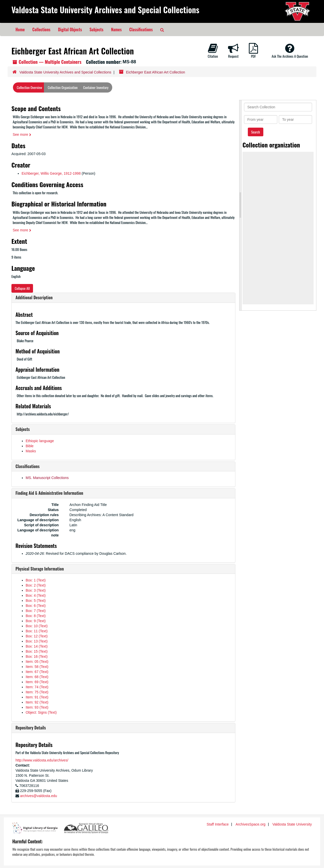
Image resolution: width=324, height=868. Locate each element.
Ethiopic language (40, 441)
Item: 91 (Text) (37, 697)
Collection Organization (63, 87)
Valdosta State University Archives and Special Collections (105, 10)
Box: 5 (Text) (36, 601)
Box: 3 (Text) (36, 590)
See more (22, 134)
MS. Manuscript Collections (47, 478)
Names (116, 29)
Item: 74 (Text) (37, 687)
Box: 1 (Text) (36, 580)
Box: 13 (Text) (37, 641)
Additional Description (34, 297)
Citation (213, 51)
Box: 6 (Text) (36, 606)
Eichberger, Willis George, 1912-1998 (51, 173)
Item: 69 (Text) (37, 682)
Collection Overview (29, 87)
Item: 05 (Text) (37, 662)
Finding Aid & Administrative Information (49, 493)
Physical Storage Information (40, 569)
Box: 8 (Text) (36, 616)
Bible (30, 446)
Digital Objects (70, 29)
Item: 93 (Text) (37, 707)
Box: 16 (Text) (37, 656)
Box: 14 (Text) (37, 646)
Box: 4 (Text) (36, 595)
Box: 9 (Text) (36, 621)
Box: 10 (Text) (37, 626)
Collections (41, 29)
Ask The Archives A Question (290, 51)
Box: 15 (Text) (37, 651)
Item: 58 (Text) (37, 667)
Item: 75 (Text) (37, 692)
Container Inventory (96, 87)
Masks (31, 451)
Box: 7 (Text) (36, 611)
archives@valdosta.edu (39, 796)
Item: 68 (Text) (37, 677)
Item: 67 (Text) (37, 672)
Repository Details (31, 728)
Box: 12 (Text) (37, 636)
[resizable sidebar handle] (240, 205)
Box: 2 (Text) (36, 585)
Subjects (97, 29)
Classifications (141, 29)
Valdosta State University (292, 824)
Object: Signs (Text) (41, 712)
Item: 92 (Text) (37, 702)
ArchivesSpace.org (251, 824)
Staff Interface (218, 824)
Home (20, 29)
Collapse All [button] (22, 288)
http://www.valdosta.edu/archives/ (42, 760)
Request (233, 51)
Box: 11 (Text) (37, 631)
